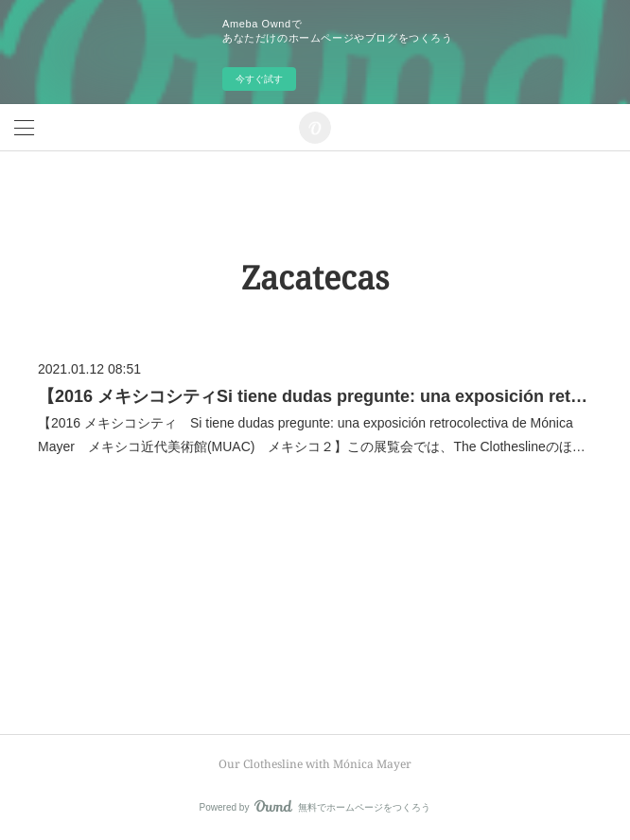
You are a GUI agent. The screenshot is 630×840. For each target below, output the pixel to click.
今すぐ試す (259, 79)
